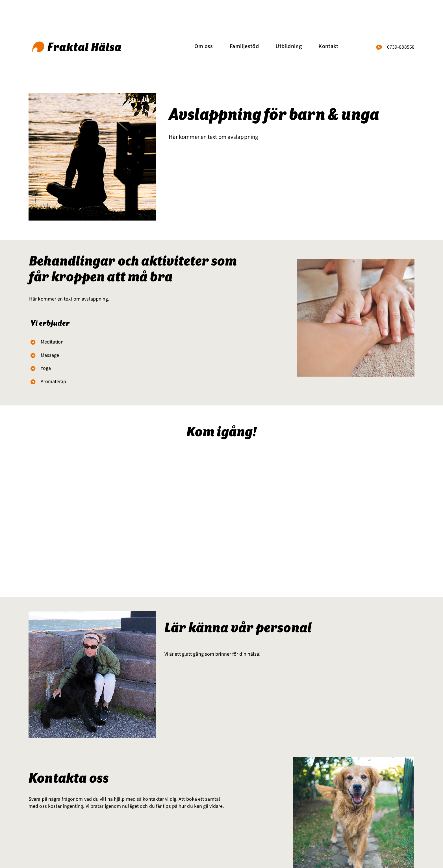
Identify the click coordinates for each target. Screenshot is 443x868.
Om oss (204, 46)
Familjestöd (244, 46)
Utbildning (289, 46)
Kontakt (328, 46)
